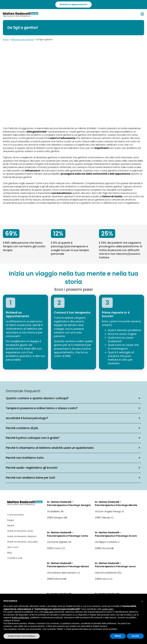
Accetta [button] (135, 636)
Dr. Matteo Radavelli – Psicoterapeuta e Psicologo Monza (68, 565)
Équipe (11, 520)
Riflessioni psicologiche (22, 40)
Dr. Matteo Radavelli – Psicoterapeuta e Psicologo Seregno (69, 504)
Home (6, 40)
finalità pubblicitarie (20, 618)
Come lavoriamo (16, 515)
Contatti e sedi (15, 558)
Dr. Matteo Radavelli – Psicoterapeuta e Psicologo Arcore (116, 534)
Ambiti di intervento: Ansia (20, 531)
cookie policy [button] (108, 609)
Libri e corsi (13, 547)
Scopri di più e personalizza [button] (22, 636)
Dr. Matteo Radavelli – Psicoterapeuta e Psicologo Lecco (115, 565)
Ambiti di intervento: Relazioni (22, 536)
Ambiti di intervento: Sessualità (22, 542)
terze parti (49, 612)
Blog (9, 553)
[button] (142, 601)
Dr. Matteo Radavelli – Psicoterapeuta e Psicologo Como (68, 534)
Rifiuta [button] (118, 636)
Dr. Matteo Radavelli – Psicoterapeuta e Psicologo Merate (116, 504)
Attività (11, 526)
